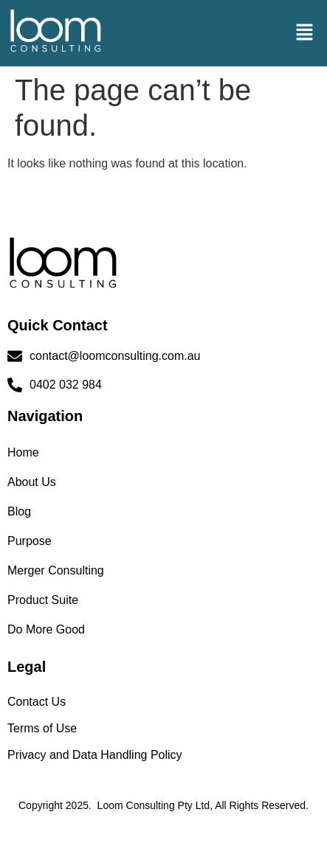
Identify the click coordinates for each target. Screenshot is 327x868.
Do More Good (46, 629)
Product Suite (43, 600)
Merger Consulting (56, 570)
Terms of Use (42, 728)
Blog (19, 511)
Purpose (30, 541)
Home (23, 452)
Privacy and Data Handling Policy (95, 755)
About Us (32, 482)
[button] (305, 33)
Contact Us (37, 702)
